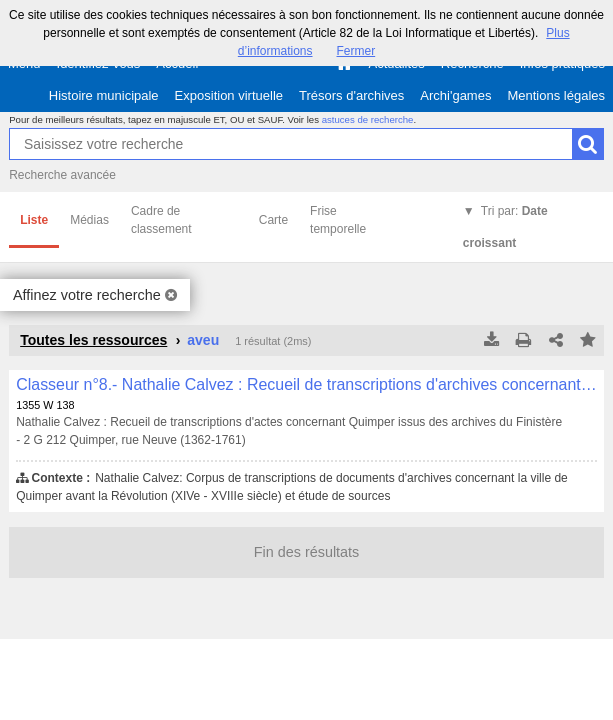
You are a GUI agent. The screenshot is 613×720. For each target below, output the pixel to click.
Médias (89, 220)
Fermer (356, 51)
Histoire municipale (104, 95)
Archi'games (455, 95)
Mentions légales (556, 95)
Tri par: (505, 227)
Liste (34, 220)
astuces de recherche (368, 119)
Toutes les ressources (93, 340)
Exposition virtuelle (229, 95)
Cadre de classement (161, 220)
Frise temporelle (338, 220)
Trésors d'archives (351, 95)
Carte (273, 220)
